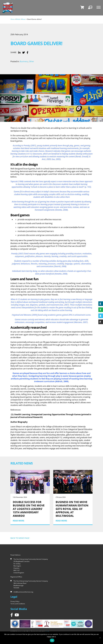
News (23, 19)
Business (24, 61)
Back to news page (20, 538)
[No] (100, 638)
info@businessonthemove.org (23, 592)
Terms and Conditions (18, 604)
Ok (52, 640)
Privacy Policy (15, 601)
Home (13, 19)
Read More (18, 521)
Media (18, 19)
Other (31, 61)
